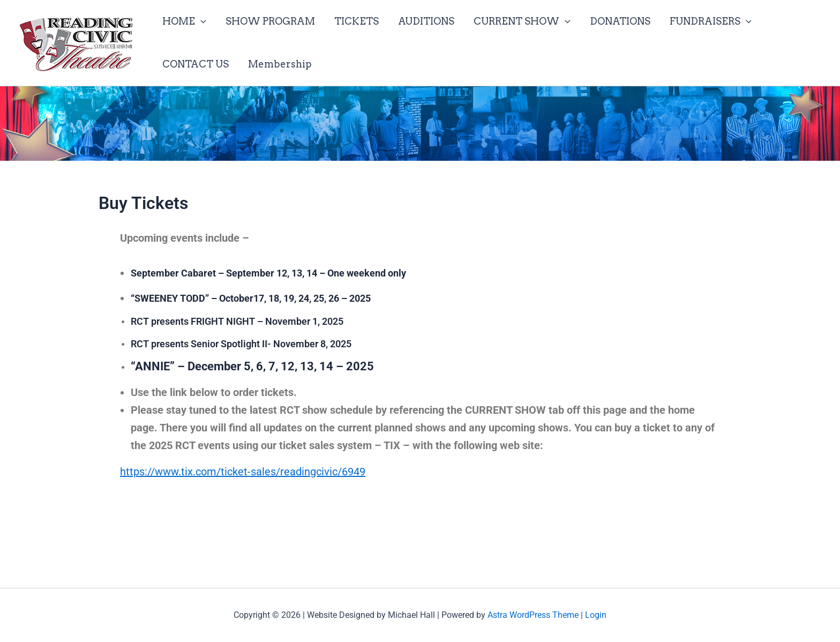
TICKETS (357, 21)
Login (596, 615)
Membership (280, 64)
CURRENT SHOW (522, 21)
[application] (201, 21)
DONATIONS (620, 21)
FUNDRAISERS (711, 21)
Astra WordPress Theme (533, 615)
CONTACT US (196, 64)
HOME (184, 21)
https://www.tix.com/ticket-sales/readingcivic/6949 (243, 472)
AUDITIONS (426, 21)
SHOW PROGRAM (270, 21)
